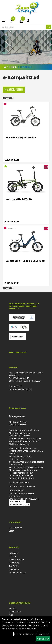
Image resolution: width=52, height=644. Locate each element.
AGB (11, 615)
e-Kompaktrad (25, 67)
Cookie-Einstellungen (25, 634)
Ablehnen (44, 634)
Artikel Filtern (14, 90)
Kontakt (13, 608)
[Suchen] (49, 27)
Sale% (12, 531)
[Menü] (4, 21)
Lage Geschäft (16, 527)
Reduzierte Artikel (17, 573)
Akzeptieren (43, 639)
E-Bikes (12, 67)
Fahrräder (14, 553)
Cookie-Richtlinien (27, 629)
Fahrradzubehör (17, 559)
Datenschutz (15, 612)
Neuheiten (14, 569)
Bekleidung (14, 563)
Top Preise (14, 566)
